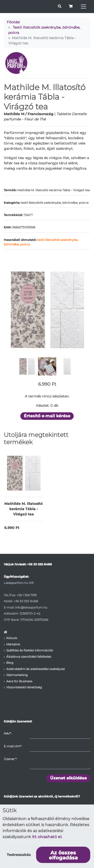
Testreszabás (19, 855)
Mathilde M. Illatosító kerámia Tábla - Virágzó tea (23, 509)
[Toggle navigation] (83, 7)
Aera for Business (19, 681)
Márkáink (13, 644)
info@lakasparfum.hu (31, 607)
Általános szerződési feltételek (29, 657)
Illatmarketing (17, 675)
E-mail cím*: (13, 746)
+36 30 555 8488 (39, 564)
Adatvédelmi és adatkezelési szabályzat (36, 669)
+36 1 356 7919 (27, 595)
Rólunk (12, 638)
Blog (10, 663)
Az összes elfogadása (63, 855)
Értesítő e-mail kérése (47, 416)
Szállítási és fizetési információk (30, 650)
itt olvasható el (47, 837)
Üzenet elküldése (68, 778)
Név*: (8, 733)
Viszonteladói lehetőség (24, 687)
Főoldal (13, 22)
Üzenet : (10, 759)
